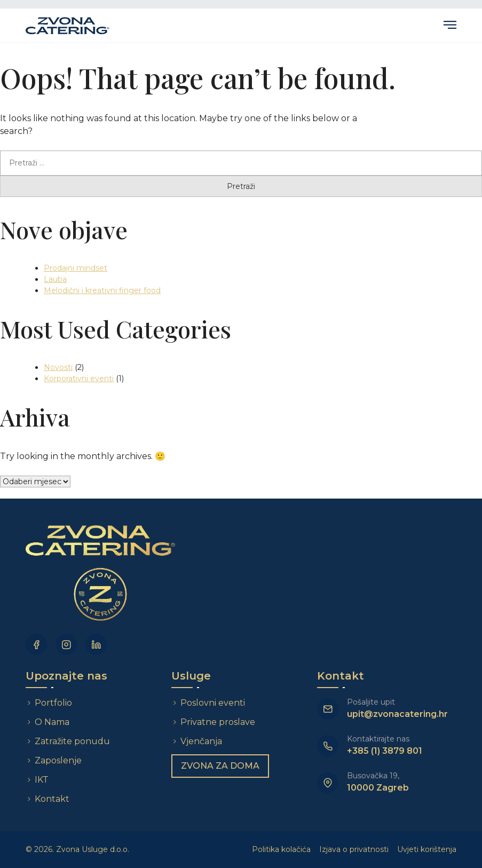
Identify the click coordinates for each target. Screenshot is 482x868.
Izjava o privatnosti (354, 849)
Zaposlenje (58, 760)
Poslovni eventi (213, 703)
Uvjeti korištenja (427, 849)
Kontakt (52, 799)
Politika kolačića (281, 849)
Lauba (55, 279)
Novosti (58, 367)
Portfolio (53, 703)
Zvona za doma (220, 766)
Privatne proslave (218, 722)
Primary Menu (450, 25)
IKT (42, 780)
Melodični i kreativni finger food (102, 290)
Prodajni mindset (76, 268)
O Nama (52, 722)
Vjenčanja (201, 741)
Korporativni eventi (79, 378)
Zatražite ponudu (73, 741)
